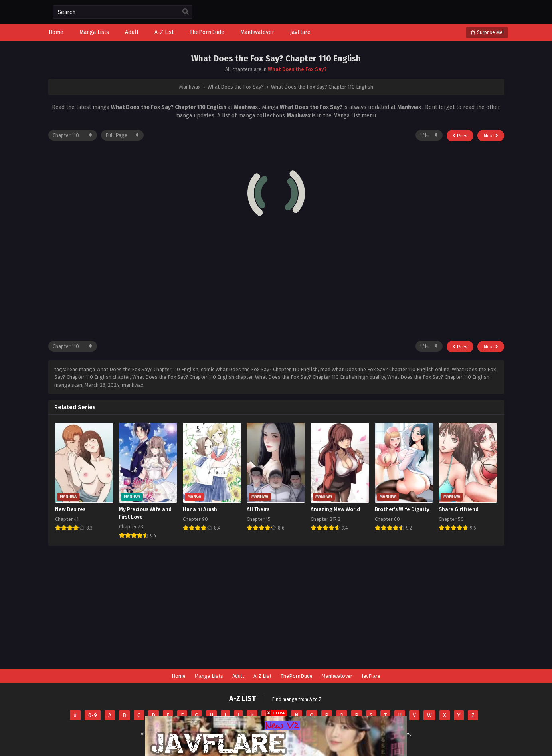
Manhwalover (337, 676)
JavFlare (371, 676)
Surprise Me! (487, 32)
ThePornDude (297, 676)
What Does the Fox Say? (297, 69)
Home (179, 676)
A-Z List (262, 676)
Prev (460, 136)
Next (491, 136)
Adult (238, 676)
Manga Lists (209, 676)
